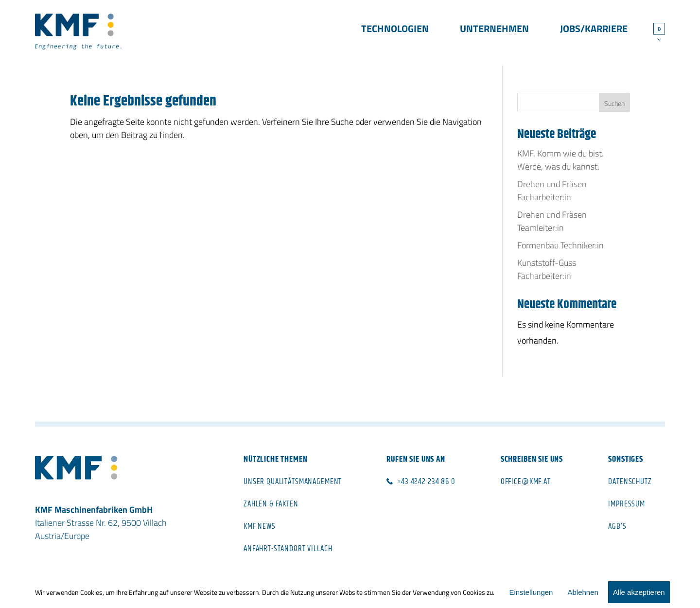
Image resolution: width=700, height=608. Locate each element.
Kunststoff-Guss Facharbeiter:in (547, 269)
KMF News (260, 526)
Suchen (614, 103)
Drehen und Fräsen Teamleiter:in (552, 221)
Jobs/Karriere (594, 30)
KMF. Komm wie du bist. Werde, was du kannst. (560, 160)
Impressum (627, 504)
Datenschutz (630, 482)
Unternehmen (494, 30)
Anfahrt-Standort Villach (288, 549)
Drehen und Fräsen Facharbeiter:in (552, 191)
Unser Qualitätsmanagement (293, 482)
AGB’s (617, 526)
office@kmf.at (526, 482)
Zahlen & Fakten (271, 504)
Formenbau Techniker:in (560, 245)
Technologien (395, 30)
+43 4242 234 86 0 (426, 482)
